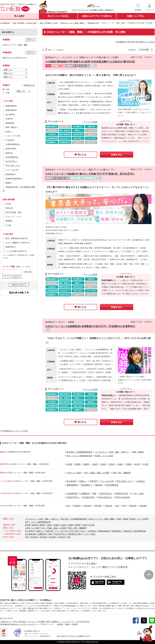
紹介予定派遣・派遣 (13, 212)
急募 (94, 494)
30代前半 (88, 506)
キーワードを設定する (12, 277)
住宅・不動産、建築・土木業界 (97, 473)
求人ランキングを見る (58, 16)
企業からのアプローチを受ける (97, 16)
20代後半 (98, 506)
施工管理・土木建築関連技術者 (79, 452)
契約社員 (9, 208)
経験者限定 (10, 123)
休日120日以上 (11, 162)
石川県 (146, 464)
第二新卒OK (10, 115)
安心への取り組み (20, 622)
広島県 (112, 464)
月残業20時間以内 (13, 144)
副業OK (9, 183)
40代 (124, 506)
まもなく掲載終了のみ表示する (18, 243)
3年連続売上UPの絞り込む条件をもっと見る (136, 42)
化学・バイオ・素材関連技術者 (79, 456)
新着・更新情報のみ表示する (17, 238)
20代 (68, 506)
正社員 (8, 204)
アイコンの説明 (91, 122)
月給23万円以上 (106, 494)
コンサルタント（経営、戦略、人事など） (112, 452)
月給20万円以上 (73, 497)
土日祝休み (10, 140)
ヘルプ (74, 10)
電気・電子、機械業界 (122, 473)
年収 (8, 93)
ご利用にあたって (6, 622)
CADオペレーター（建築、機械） (102, 519)
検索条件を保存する (19, 285)
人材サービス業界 (74, 473)
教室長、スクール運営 (104, 456)
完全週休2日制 (88, 497)
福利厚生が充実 (122, 494)
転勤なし (9, 132)
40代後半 (143, 506)
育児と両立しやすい (13, 166)
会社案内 (60, 624)
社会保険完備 (72, 494)
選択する (30, 40)
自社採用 (74, 624)
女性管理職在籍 (12, 157)
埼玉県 (137, 464)
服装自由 (9, 153)
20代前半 (109, 506)
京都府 (120, 464)
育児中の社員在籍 (122, 497)
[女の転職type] (5, 624)
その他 (8, 225)
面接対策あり (11, 247)
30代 (117, 506)
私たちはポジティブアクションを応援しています (74, 636)
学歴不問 (9, 119)
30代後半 (77, 506)
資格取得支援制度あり (14, 179)
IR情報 (67, 624)
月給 (8, 89)
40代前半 (133, 506)
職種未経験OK (11, 106)
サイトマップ (83, 10)
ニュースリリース (68, 622)
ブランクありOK (12, 170)
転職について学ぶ (136, 16)
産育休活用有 (11, 149)
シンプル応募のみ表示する (16, 251)
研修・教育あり (12, 127)
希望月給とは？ (30, 85)
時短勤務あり (11, 174)
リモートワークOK (13, 136)
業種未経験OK (11, 110)
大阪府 (95, 464)
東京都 (69, 464)
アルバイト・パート (13, 217)
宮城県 (129, 464)
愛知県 (78, 464)
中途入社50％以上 (105, 497)
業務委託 (9, 221)
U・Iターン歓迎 (137, 494)
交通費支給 (85, 494)
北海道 (103, 464)
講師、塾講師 (138, 452)
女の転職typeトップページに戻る (15, 431)
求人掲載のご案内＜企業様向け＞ (102, 10)
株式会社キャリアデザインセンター (23, 624)
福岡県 (86, 464)
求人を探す (19, 16)
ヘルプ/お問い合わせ (83, 622)
